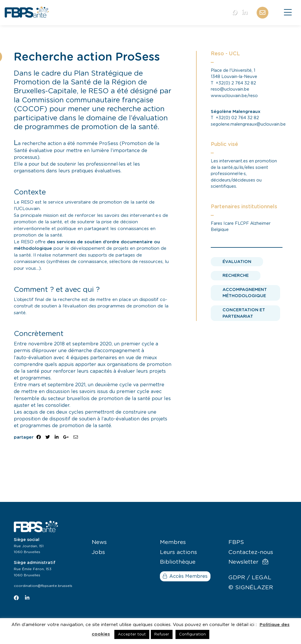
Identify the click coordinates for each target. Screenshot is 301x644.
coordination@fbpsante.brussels (43, 586)
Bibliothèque (178, 562)
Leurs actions (178, 552)
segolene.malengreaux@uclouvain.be (248, 124)
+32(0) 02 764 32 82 (237, 118)
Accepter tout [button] (132, 634)
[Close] (288, 13)
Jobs (98, 552)
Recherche (236, 276)
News (99, 542)
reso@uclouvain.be (230, 89)
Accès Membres (185, 576)
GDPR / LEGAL (250, 578)
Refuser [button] (162, 634)
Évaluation (237, 262)
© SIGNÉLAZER (251, 588)
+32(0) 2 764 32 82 (236, 83)
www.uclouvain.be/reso (234, 96)
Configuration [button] (192, 634)
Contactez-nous (251, 552)
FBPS (236, 542)
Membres (173, 542)
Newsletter (248, 562)
